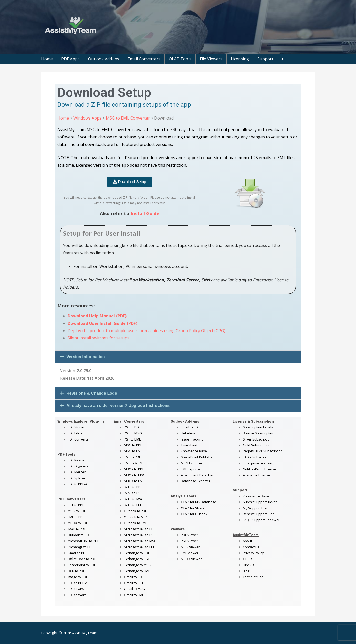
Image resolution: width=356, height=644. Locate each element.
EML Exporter (191, 469)
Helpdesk (188, 433)
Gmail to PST (134, 583)
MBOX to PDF (78, 523)
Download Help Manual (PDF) (97, 316)
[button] (178, 357)
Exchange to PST (137, 559)
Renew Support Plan (259, 514)
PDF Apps (70, 59)
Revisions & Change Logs (92, 393)
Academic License (256, 475)
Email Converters (144, 59)
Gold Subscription (257, 445)
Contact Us (251, 547)
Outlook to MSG (136, 517)
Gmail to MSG (134, 589)
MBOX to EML (134, 481)
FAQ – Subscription (257, 457)
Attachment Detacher (197, 475)
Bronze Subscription (259, 433)
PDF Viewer (190, 535)
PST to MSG (133, 433)
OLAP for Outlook (194, 514)
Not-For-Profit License (259, 469)
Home (47, 59)
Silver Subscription (257, 439)
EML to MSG (133, 463)
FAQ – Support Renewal (261, 520)
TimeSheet (189, 445)
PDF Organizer (79, 466)
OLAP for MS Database (198, 502)
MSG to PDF (77, 511)
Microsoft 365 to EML (140, 547)
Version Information (86, 357)
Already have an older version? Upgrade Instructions (118, 406)
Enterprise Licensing (258, 463)
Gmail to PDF (134, 577)
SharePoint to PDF (82, 565)
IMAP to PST (133, 493)
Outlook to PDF (79, 535)
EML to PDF (76, 517)
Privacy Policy (253, 553)
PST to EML (132, 439)
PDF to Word (77, 595)
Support (265, 59)
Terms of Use (253, 577)
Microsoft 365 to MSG (140, 541)
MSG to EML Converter (128, 118)
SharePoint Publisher (197, 457)
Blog (246, 571)
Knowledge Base (194, 451)
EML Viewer (190, 553)
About (247, 541)
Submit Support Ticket (260, 502)
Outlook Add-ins (104, 59)
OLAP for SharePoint (197, 508)
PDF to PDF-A (77, 484)
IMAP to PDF (77, 529)
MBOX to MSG (135, 475)
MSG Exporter (192, 463)
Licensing (240, 59)
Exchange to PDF (80, 547)
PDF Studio (76, 427)
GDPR (247, 559)
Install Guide (145, 213)
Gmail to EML (134, 595)
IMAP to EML (133, 505)
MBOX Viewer (191, 559)
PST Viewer (190, 541)
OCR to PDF (76, 571)
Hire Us (248, 565)
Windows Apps (87, 118)
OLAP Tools (180, 59)
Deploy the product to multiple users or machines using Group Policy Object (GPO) (146, 331)
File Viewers (211, 59)
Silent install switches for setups (98, 338)
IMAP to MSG (134, 499)
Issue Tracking (192, 439)
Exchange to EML (137, 571)
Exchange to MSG (138, 565)
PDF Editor (75, 433)
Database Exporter (196, 481)
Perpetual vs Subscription (263, 451)
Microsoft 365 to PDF (140, 529)
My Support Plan (256, 508)
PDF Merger (77, 472)
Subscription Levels (258, 427)
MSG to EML (133, 451)
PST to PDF (76, 505)
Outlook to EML (135, 523)
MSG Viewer (190, 547)
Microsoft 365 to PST (140, 535)
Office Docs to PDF (82, 559)
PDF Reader (77, 460)
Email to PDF (190, 427)
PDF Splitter (76, 478)
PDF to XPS (76, 589)
